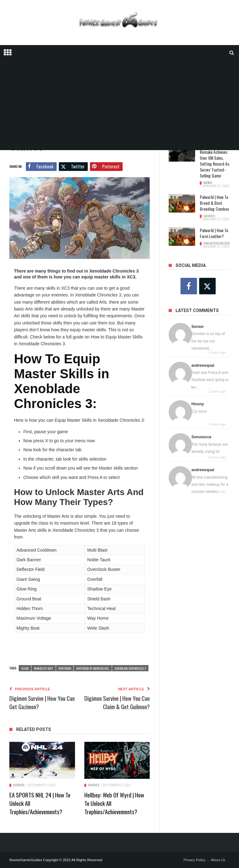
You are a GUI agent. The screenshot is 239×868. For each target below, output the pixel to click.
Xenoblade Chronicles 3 (130, 668)
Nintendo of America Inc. (93, 668)
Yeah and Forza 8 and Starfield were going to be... (210, 380)
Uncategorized (217, 243)
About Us (218, 860)
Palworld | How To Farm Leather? (214, 233)
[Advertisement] (119, 107)
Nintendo (65, 668)
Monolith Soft (44, 668)
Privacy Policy (195, 860)
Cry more (199, 411)
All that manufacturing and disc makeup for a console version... (210, 485)
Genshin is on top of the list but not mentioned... (208, 341)
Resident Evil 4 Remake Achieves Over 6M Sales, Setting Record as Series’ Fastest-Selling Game (215, 161)
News (208, 183)
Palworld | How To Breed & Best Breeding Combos (214, 203)
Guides (19, 785)
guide (25, 668)
